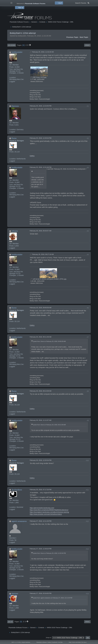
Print (87, 45)
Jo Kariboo (17, 490)
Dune (14, 138)
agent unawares (19, 521)
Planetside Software (41, 642)
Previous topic (72, 37)
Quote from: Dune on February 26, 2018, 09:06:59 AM (49, 341)
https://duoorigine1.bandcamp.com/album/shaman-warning (49, 512)
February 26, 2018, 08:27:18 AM (43, 254)
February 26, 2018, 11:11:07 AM (41, 420)
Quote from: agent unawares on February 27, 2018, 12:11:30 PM (53, 598)
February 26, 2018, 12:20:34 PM (41, 460)
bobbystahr (17, 52)
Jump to (48, 638)
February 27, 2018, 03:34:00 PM (41, 593)
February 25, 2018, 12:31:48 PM (41, 167)
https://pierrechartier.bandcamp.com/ (42, 508)
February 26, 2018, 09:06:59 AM (41, 308)
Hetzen (15, 594)
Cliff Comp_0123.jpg (38, 77)
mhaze (15, 231)
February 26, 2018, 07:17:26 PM (41, 490)
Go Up (10, 622)
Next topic (84, 37)
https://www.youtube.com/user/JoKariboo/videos (46, 514)
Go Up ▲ (84, 642)
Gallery (32, 156)
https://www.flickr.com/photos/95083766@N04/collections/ (49, 510)
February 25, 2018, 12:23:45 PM (41, 106)
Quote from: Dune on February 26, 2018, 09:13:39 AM (49, 425)
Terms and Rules (76, 642)
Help (70, 642)
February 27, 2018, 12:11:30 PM (41, 521)
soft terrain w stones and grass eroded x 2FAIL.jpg (48, 279)
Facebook (55, 642)
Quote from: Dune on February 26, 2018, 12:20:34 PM (49, 553)
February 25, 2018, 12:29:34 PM (41, 138)
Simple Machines (26, 642)
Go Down (12, 45)
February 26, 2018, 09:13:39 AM (41, 391)
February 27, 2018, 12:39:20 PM (41, 549)
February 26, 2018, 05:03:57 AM (41, 231)
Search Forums (82, 3)
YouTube (60, 642)
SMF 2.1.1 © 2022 (16, 642)
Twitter (49, 642)
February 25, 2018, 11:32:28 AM (43, 52)
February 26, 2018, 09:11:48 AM (41, 337)
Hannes (15, 106)
